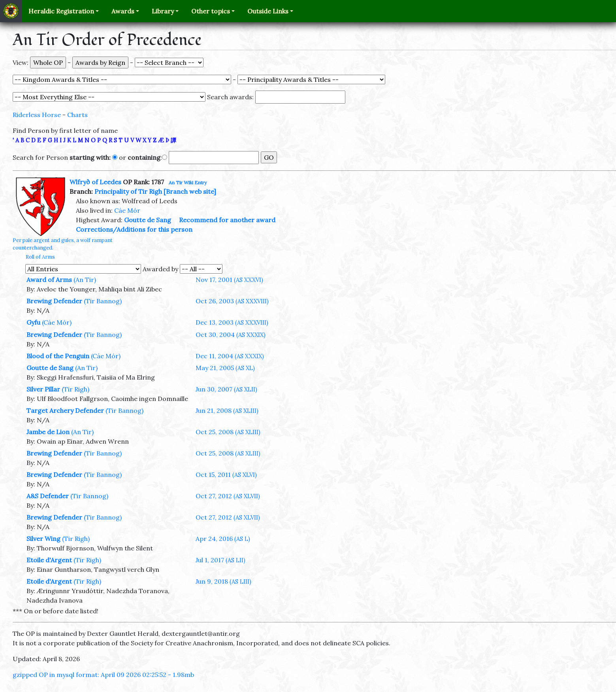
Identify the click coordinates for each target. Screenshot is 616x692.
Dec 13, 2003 (232, 322)
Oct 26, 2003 (232, 301)
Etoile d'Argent (49, 560)
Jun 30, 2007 (226, 389)
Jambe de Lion (48, 432)
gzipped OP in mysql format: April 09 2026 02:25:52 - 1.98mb (103, 675)
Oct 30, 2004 (231, 335)
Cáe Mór (127, 210)
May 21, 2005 (225, 368)
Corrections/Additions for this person (134, 229)
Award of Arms (49, 280)
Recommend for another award (227, 220)
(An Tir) (85, 280)
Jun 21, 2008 (227, 410)
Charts (77, 115)
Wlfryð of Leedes (95, 182)
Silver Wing (43, 539)
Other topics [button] (211, 11)
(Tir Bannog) (103, 301)
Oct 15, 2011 (226, 475)
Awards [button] (123, 11)
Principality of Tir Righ (128, 191)
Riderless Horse (37, 115)
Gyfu (33, 322)
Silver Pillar (43, 389)
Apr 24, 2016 (223, 539)
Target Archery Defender (65, 410)
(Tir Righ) (75, 389)
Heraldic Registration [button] (61, 11)
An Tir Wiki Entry (188, 182)
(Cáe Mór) (57, 322)
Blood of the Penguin (58, 356)
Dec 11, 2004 (230, 356)
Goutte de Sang (148, 220)
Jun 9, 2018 (223, 581)
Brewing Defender (54, 301)
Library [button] (163, 11)
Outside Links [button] (268, 11)
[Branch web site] (190, 191)
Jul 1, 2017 (220, 560)
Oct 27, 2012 (228, 496)
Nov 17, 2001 (229, 280)
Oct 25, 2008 (228, 432)
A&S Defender (48, 496)
